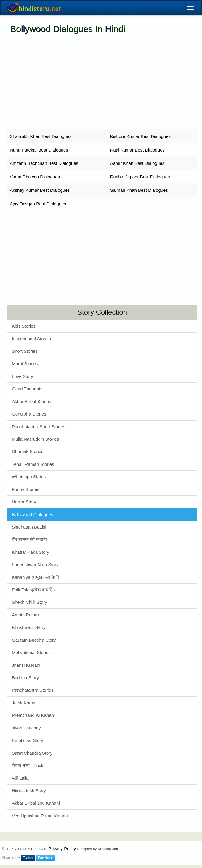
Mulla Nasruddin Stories (35, 439)
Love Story (23, 376)
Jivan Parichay (26, 728)
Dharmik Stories (28, 451)
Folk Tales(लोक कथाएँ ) (33, 590)
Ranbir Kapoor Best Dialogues (140, 177)
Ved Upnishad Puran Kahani (40, 816)
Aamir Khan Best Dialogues (137, 163)
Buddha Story (25, 678)
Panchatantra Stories (33, 690)
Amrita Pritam (25, 615)
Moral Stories (25, 364)
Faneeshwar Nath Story (35, 565)
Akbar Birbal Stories (32, 401)
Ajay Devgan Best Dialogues (38, 204)
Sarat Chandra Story (32, 753)
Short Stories (25, 351)
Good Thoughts (27, 389)
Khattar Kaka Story (31, 552)
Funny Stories (26, 489)
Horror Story (24, 502)
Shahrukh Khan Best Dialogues (41, 136)
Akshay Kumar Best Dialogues (40, 190)
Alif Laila (20, 778)
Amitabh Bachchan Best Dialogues (44, 163)
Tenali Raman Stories (33, 464)
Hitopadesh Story (29, 791)
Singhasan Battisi (29, 527)
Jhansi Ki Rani (26, 665)
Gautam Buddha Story (34, 640)
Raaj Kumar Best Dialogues (137, 150)
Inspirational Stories (31, 339)
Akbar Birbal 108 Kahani (36, 803)
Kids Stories (24, 326)
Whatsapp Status (29, 477)
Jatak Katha (24, 703)
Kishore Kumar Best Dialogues (140, 136)
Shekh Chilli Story (29, 602)
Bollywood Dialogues (32, 514)
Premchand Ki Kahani (33, 715)
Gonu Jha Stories (29, 414)
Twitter (28, 858)
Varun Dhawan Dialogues (35, 177)
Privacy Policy (62, 849)
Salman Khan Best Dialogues (139, 190)
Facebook (46, 858)
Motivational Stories (31, 652)
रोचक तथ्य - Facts (28, 765)
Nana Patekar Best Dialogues (39, 150)
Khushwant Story (29, 627)
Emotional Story (28, 740)
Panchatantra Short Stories (39, 427)
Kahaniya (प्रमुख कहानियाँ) (36, 577)
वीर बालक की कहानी (29, 539)
